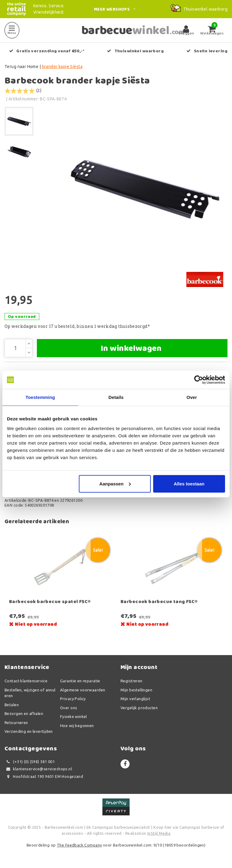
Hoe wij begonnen (77, 726)
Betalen (12, 705)
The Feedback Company (79, 845)
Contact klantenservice (26, 681)
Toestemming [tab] (40, 397)
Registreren (132, 681)
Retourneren (16, 723)
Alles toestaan (189, 483)
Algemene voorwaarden (83, 690)
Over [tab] (192, 397)
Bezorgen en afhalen (24, 713)
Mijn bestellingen (136, 690)
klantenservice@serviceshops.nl (38, 769)
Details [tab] (116, 397)
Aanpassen (115, 483)
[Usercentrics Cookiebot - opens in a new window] (199, 380)
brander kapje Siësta (62, 67)
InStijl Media (159, 833)
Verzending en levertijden (29, 731)
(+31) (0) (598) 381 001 (30, 762)
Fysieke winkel (74, 716)
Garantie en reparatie (80, 681)
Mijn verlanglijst (135, 699)
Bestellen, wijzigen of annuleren (30, 693)
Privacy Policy (73, 699)
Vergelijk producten (139, 708)
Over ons (69, 708)
